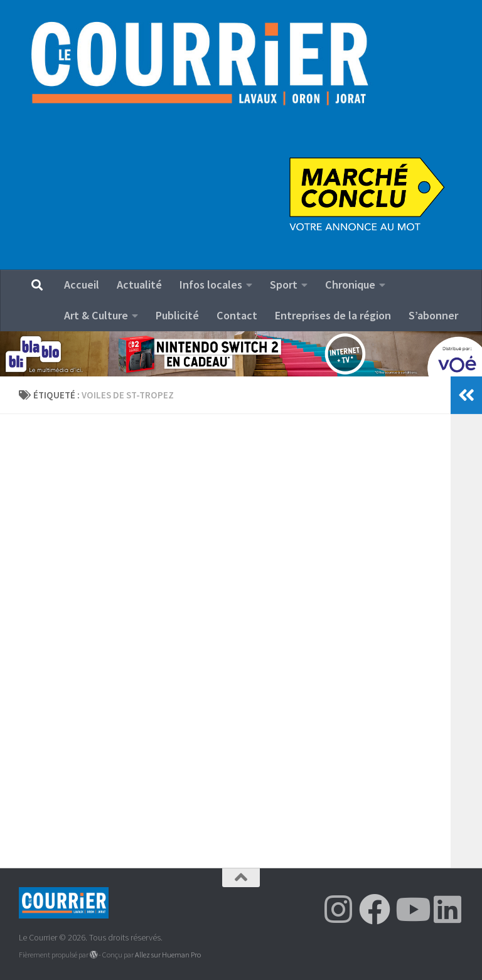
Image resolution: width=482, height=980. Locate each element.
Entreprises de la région (333, 315)
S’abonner (433, 315)
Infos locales (211, 285)
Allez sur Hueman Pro (168, 955)
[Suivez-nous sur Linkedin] (447, 909)
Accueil (82, 285)
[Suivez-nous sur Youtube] (411, 909)
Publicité (177, 315)
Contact (237, 315)
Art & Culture (96, 315)
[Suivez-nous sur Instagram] (338, 909)
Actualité (139, 285)
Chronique (350, 285)
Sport (284, 285)
